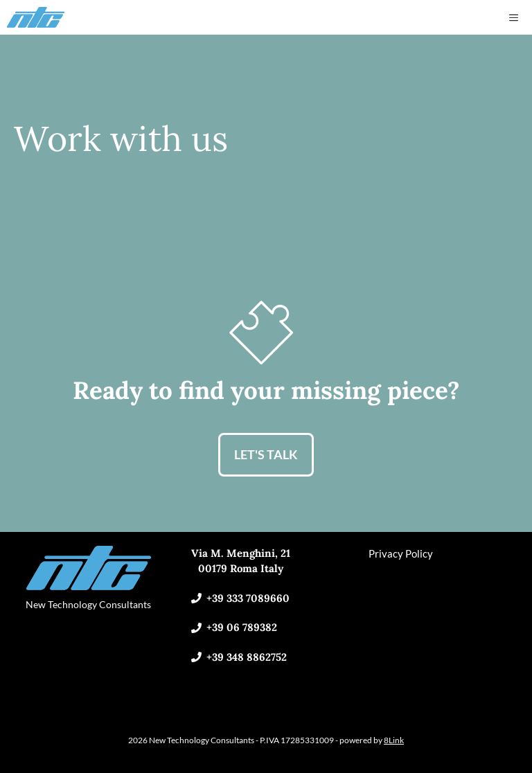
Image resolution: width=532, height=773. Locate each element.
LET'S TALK (266, 454)
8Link (394, 740)
